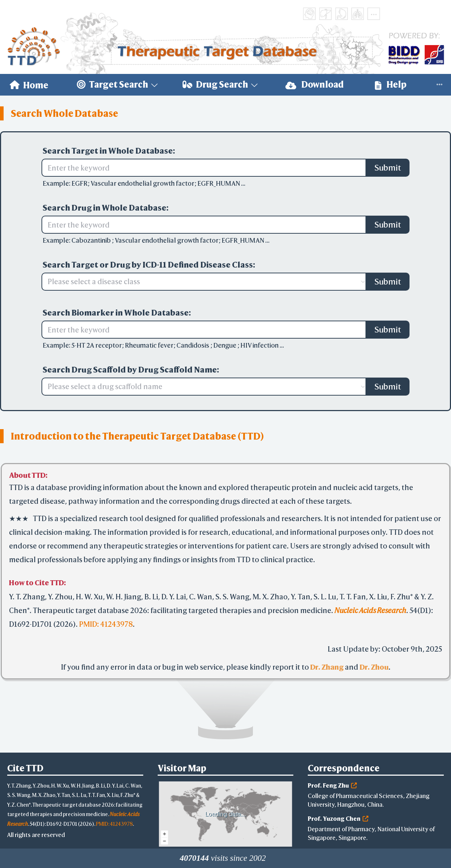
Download (315, 85)
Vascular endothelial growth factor (143, 183)
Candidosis (193, 345)
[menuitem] (29, 85)
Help (391, 85)
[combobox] (200, 282)
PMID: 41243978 (106, 624)
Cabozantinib (92, 240)
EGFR (80, 183)
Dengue (225, 345)
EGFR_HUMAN (219, 183)
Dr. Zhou (374, 667)
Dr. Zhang (327, 667)
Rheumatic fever (149, 345)
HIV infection (260, 345)
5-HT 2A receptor (97, 345)
